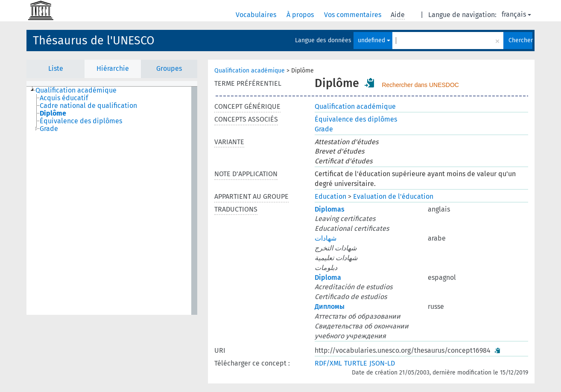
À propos (301, 15)
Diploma (328, 277)
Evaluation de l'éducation (393, 196)
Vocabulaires (257, 15)
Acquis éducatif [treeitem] (64, 98)
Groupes (169, 68)
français (516, 14)
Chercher (520, 40)
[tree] (112, 201)
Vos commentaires (354, 15)
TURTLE (356, 363)
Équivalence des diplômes (356, 119)
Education (330, 196)
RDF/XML (328, 363)
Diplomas (330, 209)
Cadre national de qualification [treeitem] (88, 106)
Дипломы (330, 306)
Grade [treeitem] (49, 129)
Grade (324, 129)
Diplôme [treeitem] (53, 113)
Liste (56, 68)
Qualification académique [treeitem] (76, 90)
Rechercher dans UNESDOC (420, 85)
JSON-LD (382, 363)
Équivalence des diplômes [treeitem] (81, 121)
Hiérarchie (113, 68)
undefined (374, 40)
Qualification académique (250, 71)
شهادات (326, 238)
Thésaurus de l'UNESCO (94, 41)
